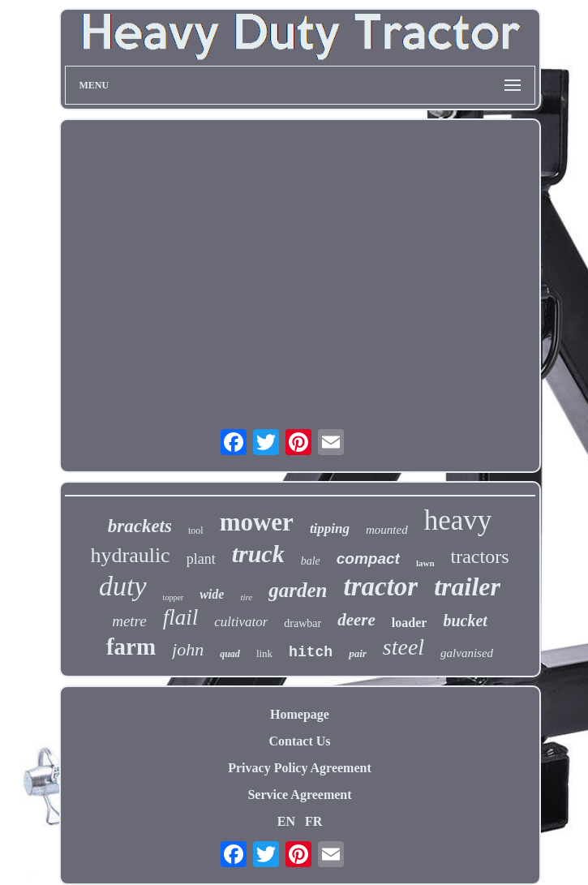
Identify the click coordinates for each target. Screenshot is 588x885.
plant (201, 559)
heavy (458, 520)
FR (313, 821)
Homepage (300, 714)
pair (358, 653)
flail (181, 617)
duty (123, 586)
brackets (140, 526)
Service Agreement (299, 795)
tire (246, 597)
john (188, 649)
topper (174, 597)
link (264, 653)
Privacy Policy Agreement (300, 768)
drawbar (303, 623)
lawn (425, 563)
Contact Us (300, 741)
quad (230, 654)
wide (212, 594)
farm (131, 647)
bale (311, 561)
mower (257, 522)
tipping (330, 528)
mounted (387, 530)
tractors (480, 556)
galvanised (467, 653)
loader (410, 623)
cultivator (241, 622)
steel (403, 647)
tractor (380, 586)
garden (298, 590)
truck (258, 554)
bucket (465, 621)
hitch (311, 652)
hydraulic (130, 555)
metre (129, 621)
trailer (467, 586)
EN (286, 821)
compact (368, 558)
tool (196, 531)
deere (356, 620)
